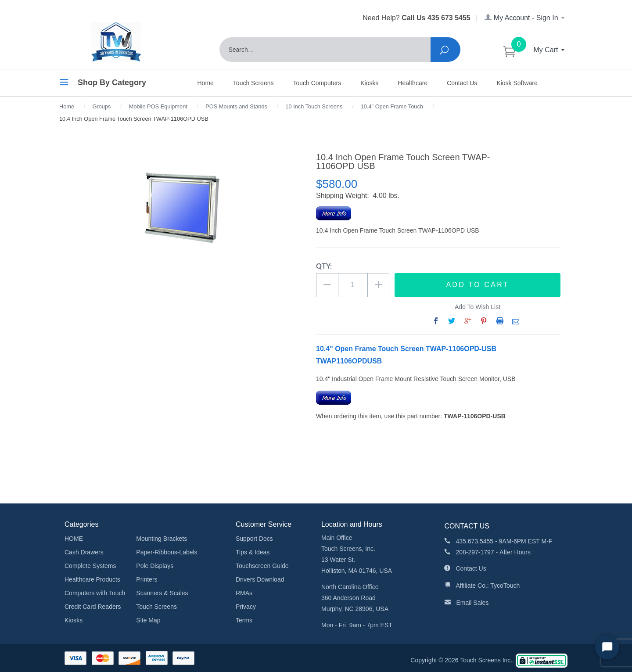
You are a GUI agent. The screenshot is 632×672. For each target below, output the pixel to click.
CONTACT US (467, 526)
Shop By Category (103, 84)
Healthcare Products (92, 579)
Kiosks (369, 83)
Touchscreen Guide (262, 566)
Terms (244, 620)
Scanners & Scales (162, 593)
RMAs (244, 593)
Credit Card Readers (93, 607)
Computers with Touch (95, 593)
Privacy (246, 607)
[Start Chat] (607, 647)
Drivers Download (260, 579)
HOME (74, 539)
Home (206, 83)
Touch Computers (317, 83)
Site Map (148, 620)
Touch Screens (253, 83)
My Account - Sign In (525, 18)
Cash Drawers (84, 552)
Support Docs (254, 539)
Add (478, 285)
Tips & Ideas (253, 552)
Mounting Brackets (162, 539)
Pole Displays (155, 566)
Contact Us (462, 83)
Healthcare (413, 83)
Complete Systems (90, 566)
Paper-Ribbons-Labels (167, 552)
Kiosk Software (517, 83)
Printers (147, 579)
